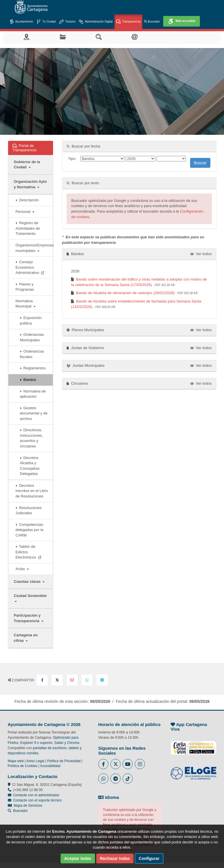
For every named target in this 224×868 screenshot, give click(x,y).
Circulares (77, 383)
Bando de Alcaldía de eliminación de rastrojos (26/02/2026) (137, 293)
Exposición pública (31, 320)
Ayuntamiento (21, 22)
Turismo (67, 22)
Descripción (27, 200)
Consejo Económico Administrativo (30, 267)
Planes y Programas (25, 287)
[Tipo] (102, 159)
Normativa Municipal (26, 304)
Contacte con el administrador (36, 795)
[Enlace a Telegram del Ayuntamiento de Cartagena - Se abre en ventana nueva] (115, 778)
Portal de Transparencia (31, 148)
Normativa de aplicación (33, 394)
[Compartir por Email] (72, 680)
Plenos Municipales (85, 330)
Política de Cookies (23, 766)
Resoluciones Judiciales (29, 511)
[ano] (141, 159)
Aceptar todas (78, 858)
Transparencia (128, 22)
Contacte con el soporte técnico (37, 800)
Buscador (152, 22)
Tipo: (72, 159)
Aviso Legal (35, 761)
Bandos (28, 380)
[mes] (171, 159)
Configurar (149, 858)
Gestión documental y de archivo (34, 413)
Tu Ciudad (46, 22)
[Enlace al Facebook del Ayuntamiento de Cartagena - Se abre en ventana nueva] (103, 764)
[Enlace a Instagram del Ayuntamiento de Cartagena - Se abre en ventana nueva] (140, 764)
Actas (22, 569)
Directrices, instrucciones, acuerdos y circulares (31, 438)
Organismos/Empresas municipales (34, 248)
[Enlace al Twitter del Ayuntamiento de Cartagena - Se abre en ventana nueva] (115, 764)
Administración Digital (96, 22)
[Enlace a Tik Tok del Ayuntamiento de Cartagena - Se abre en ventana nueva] (128, 778)
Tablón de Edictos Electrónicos (28, 552)
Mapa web (16, 761)
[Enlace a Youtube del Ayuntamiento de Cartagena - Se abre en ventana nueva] (128, 764)
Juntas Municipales (86, 365)
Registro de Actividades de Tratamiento (28, 228)
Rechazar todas (115, 858)
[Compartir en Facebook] (42, 680)
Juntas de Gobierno (85, 348)
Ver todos (201, 254)
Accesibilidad (50, 766)
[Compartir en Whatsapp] (87, 680)
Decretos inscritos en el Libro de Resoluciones (32, 491)
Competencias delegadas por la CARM (30, 530)
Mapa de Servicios (25, 806)
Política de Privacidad (64, 761)
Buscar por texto (83, 183)
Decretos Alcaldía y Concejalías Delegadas (30, 466)
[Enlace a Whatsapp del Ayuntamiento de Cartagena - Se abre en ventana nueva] (103, 778)
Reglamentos (33, 368)
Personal (25, 212)
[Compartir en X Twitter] (57, 680)
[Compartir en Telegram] (102, 680)
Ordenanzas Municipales (32, 337)
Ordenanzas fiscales (32, 354)
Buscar (200, 163)
